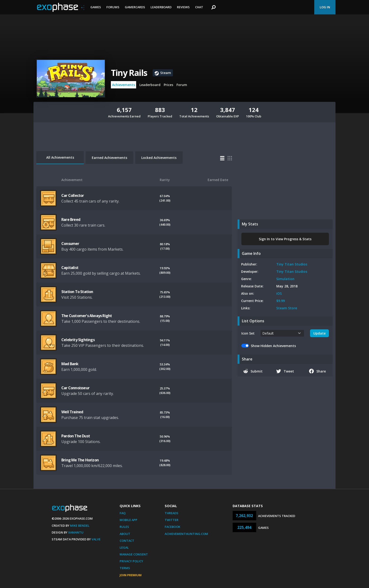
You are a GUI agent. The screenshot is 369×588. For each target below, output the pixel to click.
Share (317, 371)
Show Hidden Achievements (273, 346)
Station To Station (77, 292)
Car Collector (73, 195)
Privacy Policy (131, 561)
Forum (182, 85)
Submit (253, 371)
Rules (124, 527)
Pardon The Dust (76, 436)
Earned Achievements (109, 158)
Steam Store (287, 308)
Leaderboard (161, 7)
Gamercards (135, 7)
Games (96, 7)
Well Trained (72, 412)
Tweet (285, 371)
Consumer (70, 244)
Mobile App (128, 520)
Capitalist (70, 268)
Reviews (183, 7)
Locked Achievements (159, 158)
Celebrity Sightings (78, 340)
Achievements (124, 85)
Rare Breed (71, 219)
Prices (168, 85)
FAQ (123, 513)
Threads (172, 513)
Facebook (172, 527)
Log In (325, 7)
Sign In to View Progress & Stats (285, 239)
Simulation (285, 279)
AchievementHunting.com (186, 534)
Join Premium (131, 575)
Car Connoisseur (75, 388)
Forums (113, 7)
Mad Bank (70, 364)
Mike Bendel (80, 526)
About (125, 534)
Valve (96, 539)
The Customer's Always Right (87, 316)
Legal (124, 547)
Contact (127, 541)
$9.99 (281, 301)
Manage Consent (134, 554)
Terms (125, 568)
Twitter (172, 520)
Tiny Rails (129, 73)
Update (319, 333)
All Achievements (60, 157)
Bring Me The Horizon (80, 460)
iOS (279, 293)
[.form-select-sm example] (282, 333)
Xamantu (76, 532)
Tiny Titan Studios (292, 264)
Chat (199, 7)
